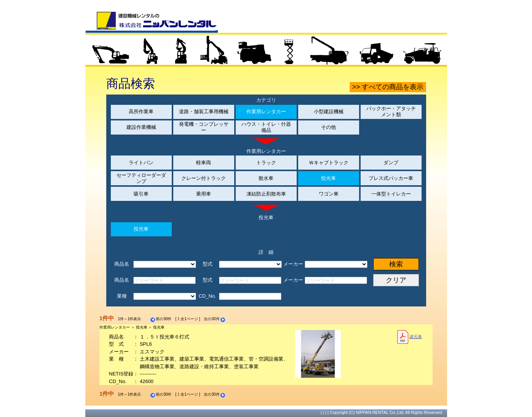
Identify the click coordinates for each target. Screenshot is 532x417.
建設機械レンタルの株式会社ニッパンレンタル (152, 22)
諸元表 (410, 337)
